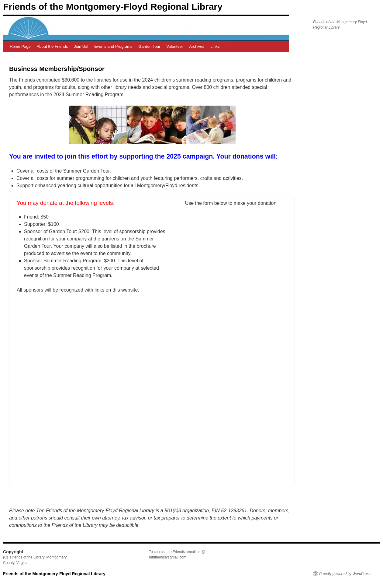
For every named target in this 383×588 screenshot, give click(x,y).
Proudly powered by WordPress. (345, 574)
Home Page (20, 46)
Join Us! (81, 46)
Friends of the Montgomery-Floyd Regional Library (113, 7)
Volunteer (175, 46)
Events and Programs (113, 46)
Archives (197, 46)
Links (215, 46)
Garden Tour (149, 46)
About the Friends (52, 46)
